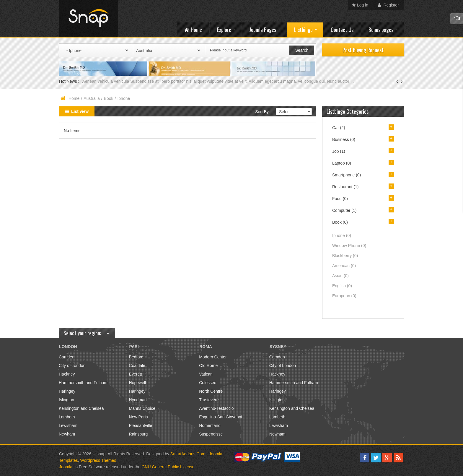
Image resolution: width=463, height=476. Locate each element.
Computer (344, 210)
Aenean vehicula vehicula (106, 81)
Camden (67, 357)
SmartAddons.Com (188, 454)
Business (344, 139)
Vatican (206, 374)
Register (388, 5)
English (342, 286)
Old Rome (208, 365)
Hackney (67, 374)
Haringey (67, 391)
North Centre (211, 391)
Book (109, 98)
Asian (340, 276)
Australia (92, 98)
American (344, 266)
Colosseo (208, 383)
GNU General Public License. (168, 467)
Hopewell (138, 383)
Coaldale (137, 365)
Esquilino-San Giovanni (221, 417)
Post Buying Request (363, 50)
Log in (360, 5)
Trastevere (209, 400)
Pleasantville (141, 425)
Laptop (342, 163)
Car (339, 128)
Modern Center (213, 357)
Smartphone (347, 175)
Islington (66, 400)
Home (74, 98)
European (344, 296)
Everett (136, 374)
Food (340, 199)
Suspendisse (211, 434)
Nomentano (210, 425)
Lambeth (67, 417)
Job (339, 151)
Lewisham (68, 425)
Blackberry (345, 256)
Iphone (342, 235)
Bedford (136, 357)
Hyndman (138, 400)
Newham (67, 434)
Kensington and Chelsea (81, 408)
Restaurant (345, 187)
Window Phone (349, 246)
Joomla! (66, 467)
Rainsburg (138, 434)
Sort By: (263, 112)
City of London (72, 365)
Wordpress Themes (98, 460)
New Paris (138, 417)
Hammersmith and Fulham (83, 383)
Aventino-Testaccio (216, 408)
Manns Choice (142, 408)
